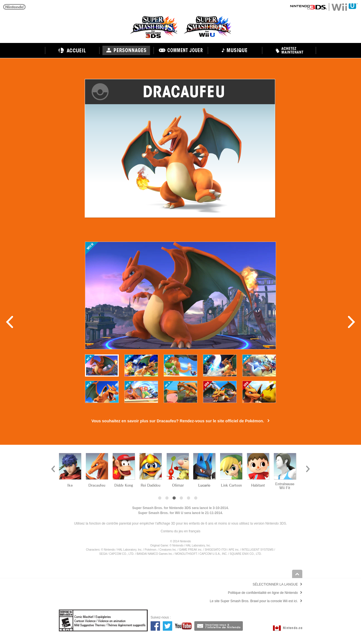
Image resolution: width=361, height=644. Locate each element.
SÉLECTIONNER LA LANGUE (275, 584)
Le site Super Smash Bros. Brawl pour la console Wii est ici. (254, 601)
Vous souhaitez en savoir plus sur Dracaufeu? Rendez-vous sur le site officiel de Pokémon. (178, 421)
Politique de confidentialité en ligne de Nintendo (263, 593)
